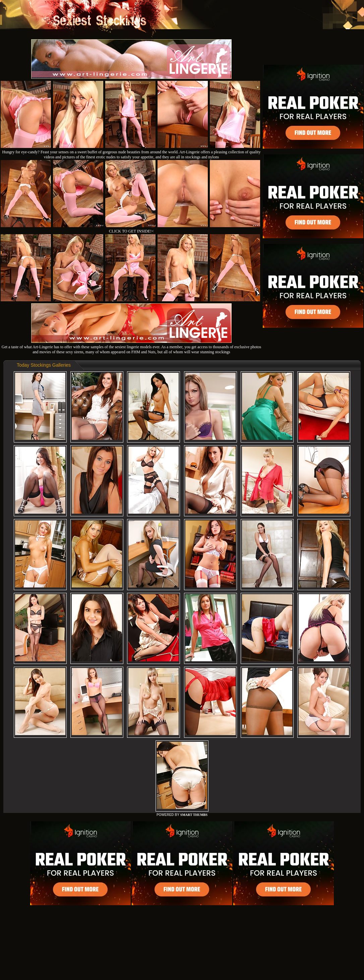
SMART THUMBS (194, 815)
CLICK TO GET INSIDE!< (131, 231)
